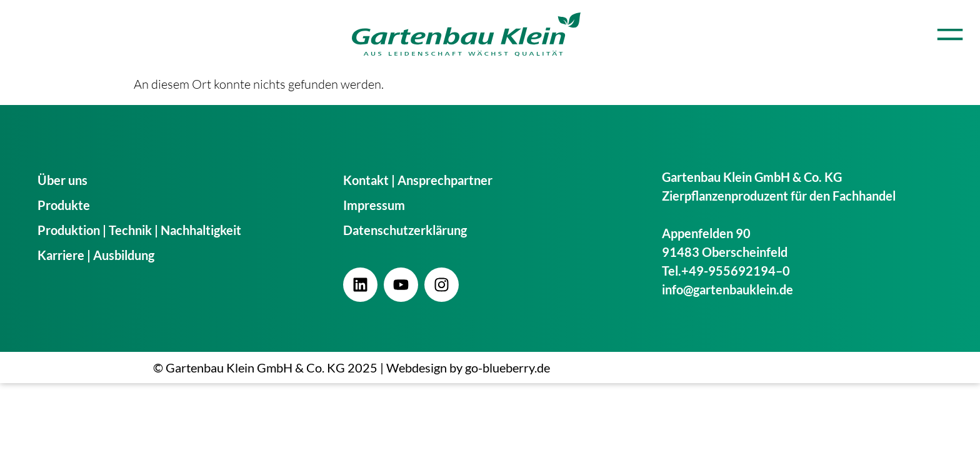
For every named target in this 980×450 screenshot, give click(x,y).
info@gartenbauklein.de (727, 289)
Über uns (62, 180)
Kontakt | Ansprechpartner (418, 180)
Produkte (64, 205)
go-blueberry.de (507, 367)
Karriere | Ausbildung (96, 255)
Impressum (374, 205)
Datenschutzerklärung (405, 230)
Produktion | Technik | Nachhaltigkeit (139, 230)
